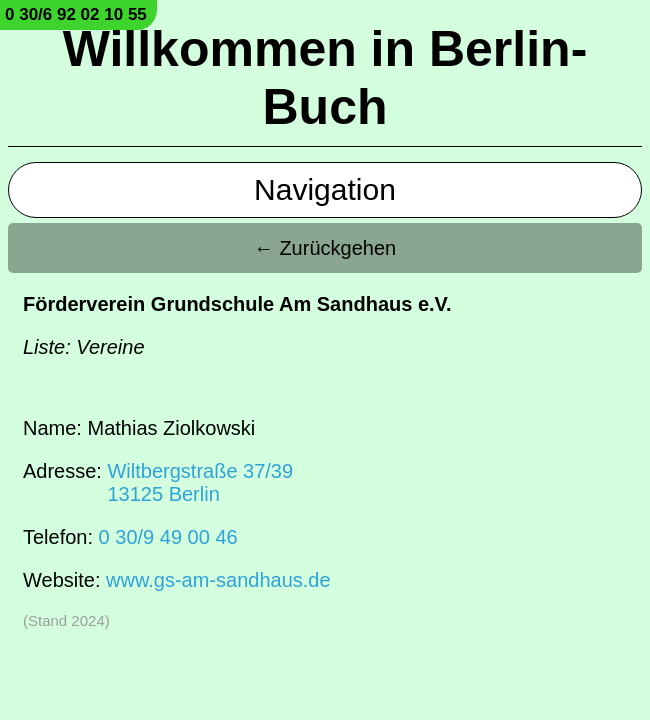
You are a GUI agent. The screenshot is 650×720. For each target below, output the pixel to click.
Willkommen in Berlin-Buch (325, 78)
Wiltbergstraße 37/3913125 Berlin (200, 482)
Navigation (325, 189)
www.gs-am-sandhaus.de (218, 580)
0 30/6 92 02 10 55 (76, 14)
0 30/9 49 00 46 (168, 537)
